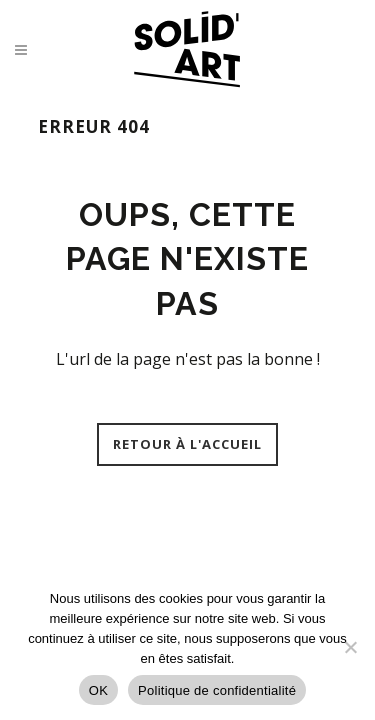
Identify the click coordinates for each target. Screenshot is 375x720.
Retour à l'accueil (187, 444)
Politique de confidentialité (217, 690)
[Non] (350, 647)
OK (98, 690)
